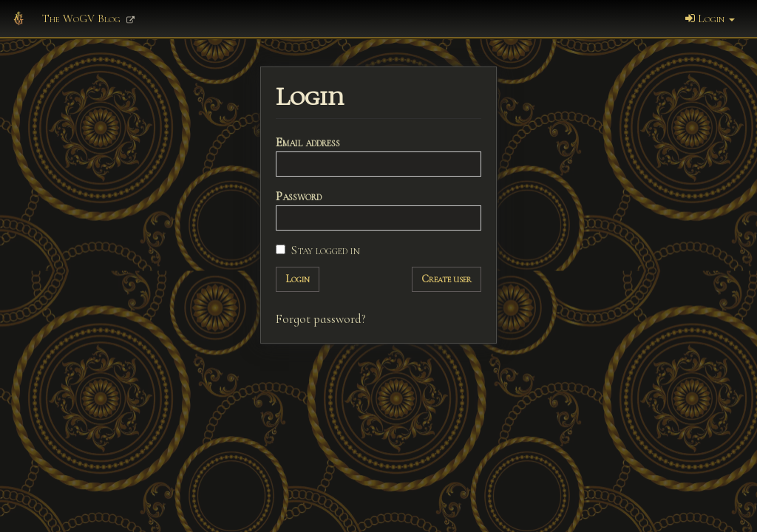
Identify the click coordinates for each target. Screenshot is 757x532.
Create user (447, 279)
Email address (308, 142)
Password (299, 196)
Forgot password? (321, 319)
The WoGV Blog (88, 18)
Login (710, 18)
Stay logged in (318, 250)
